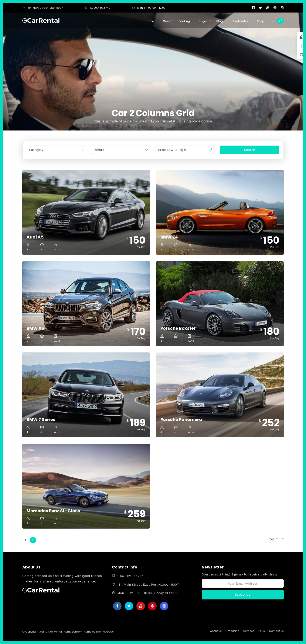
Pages (203, 21)
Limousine (232, 631)
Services (249, 631)
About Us (216, 631)
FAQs (262, 631)
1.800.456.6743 (98, 8)
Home (150, 21)
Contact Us (276, 631)
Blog (220, 21)
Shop (261, 21)
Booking (184, 21)
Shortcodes (240, 21)
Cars (166, 21)
